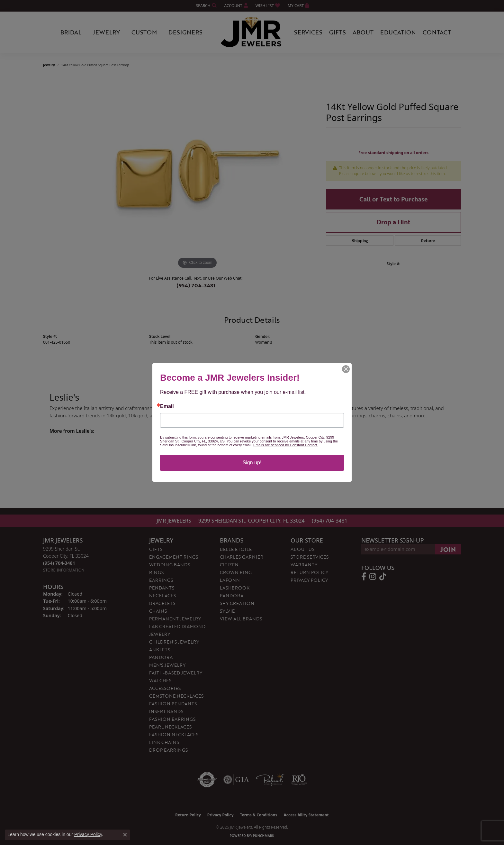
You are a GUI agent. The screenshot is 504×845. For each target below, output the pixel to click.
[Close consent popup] (125, 835)
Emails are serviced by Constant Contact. (286, 445)
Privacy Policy (88, 834)
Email (167, 406)
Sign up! (252, 463)
